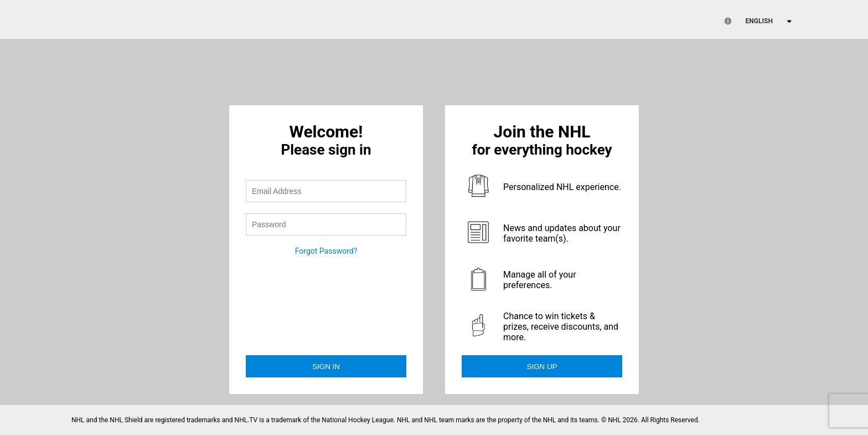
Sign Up (542, 367)
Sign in (326, 367)
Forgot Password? (326, 251)
